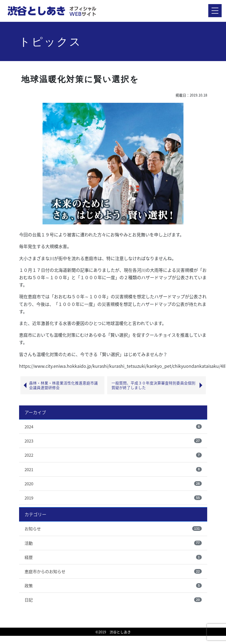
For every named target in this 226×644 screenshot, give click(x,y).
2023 (29, 441)
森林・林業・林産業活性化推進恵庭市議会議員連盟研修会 (64, 385)
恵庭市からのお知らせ (45, 571)
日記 (29, 600)
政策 (29, 586)
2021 (29, 469)
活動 (29, 543)
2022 (29, 455)
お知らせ (33, 529)
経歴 (29, 557)
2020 (29, 484)
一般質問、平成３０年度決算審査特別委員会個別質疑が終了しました (153, 385)
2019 (29, 498)
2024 (29, 427)
